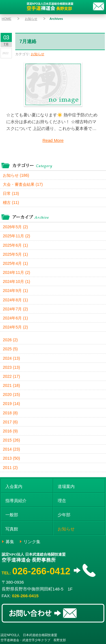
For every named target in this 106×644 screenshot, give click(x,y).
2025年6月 (15, 245)
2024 (11, 358)
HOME (7, 19)
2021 (11, 385)
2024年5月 (15, 327)
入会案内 (14, 486)
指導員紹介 (16, 501)
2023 (11, 367)
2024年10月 (16, 282)
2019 (11, 404)
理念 (62, 501)
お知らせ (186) (16, 175)
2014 (11, 449)
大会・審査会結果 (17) (23, 184)
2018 (10, 413)
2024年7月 (15, 309)
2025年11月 (16, 236)
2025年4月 (15, 263)
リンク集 (32, 542)
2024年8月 (15, 300)
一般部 (12, 515)
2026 (10, 340)
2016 (10, 431)
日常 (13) (11, 193)
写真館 (12, 529)
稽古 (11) (11, 202)
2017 (10, 422)
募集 (10, 542)
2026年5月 (15, 227)
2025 (10, 349)
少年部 (64, 515)
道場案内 (66, 486)
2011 (10, 468)
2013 (11, 458)
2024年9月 (15, 291)
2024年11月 (16, 272)
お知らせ (31, 19)
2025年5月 (15, 254)
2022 (11, 376)
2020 (11, 394)
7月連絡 (28, 41)
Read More (53, 140)
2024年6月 (15, 318)
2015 (11, 440)
